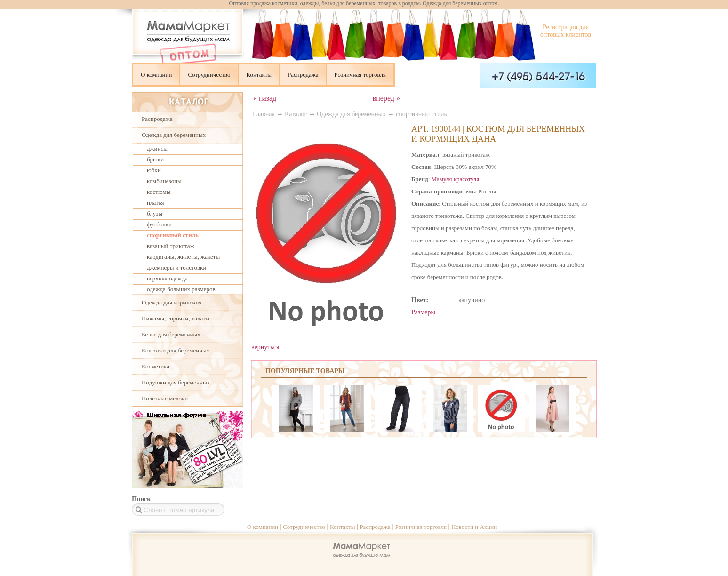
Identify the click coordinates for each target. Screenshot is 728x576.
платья (155, 203)
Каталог (296, 114)
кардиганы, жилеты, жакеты (183, 257)
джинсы (157, 148)
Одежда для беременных (174, 135)
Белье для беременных (171, 334)
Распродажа (303, 75)
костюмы (159, 192)
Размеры (423, 312)
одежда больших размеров (181, 289)
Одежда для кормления (172, 302)
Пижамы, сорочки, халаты (176, 318)
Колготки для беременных (176, 350)
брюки (155, 159)
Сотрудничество (209, 75)
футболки (159, 224)
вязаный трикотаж (171, 246)
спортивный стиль (173, 235)
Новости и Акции (474, 527)
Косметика (156, 366)
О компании (156, 75)
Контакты (259, 75)
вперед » (386, 98)
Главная (264, 114)
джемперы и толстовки (176, 268)
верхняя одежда (167, 278)
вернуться (265, 347)
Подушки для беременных (176, 382)
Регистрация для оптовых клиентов (566, 31)
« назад (265, 98)
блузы (155, 213)
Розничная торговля (360, 75)
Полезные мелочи (165, 398)
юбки (154, 170)
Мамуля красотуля (456, 179)
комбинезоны (164, 181)
